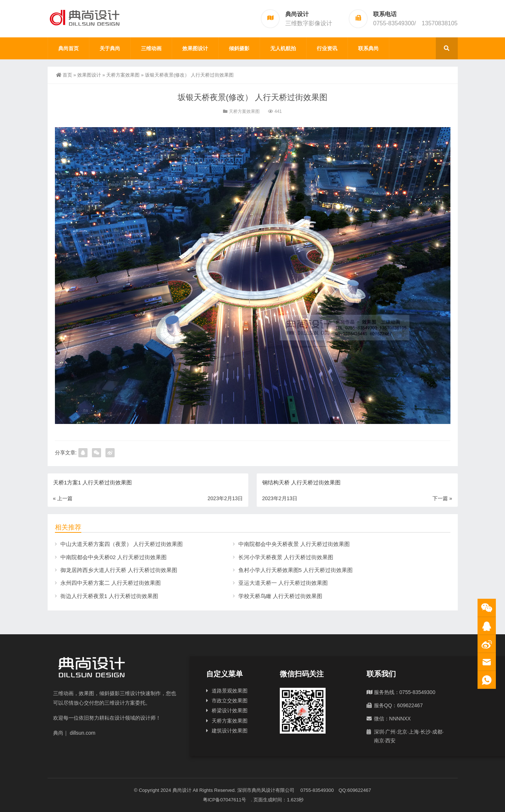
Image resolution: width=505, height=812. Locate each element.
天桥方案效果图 (123, 75)
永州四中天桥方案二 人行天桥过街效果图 (111, 583)
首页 (64, 75)
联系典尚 (368, 48)
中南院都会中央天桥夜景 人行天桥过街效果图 (294, 544)
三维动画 (151, 48)
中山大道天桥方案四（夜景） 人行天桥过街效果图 (122, 544)
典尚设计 (182, 790)
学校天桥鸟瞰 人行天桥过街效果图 (280, 596)
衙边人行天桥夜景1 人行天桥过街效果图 (109, 596)
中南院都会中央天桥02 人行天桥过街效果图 (114, 557)
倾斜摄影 (239, 48)
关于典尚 (110, 48)
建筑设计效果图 (230, 731)
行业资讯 (327, 48)
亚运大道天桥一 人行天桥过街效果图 (283, 583)
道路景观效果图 (230, 691)
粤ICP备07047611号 (227, 800)
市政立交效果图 (230, 701)
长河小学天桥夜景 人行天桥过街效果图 (286, 557)
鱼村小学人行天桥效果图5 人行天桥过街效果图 (296, 570)
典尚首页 (68, 48)
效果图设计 (195, 48)
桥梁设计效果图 (230, 710)
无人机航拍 (283, 48)
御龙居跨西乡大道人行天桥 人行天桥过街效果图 (119, 570)
